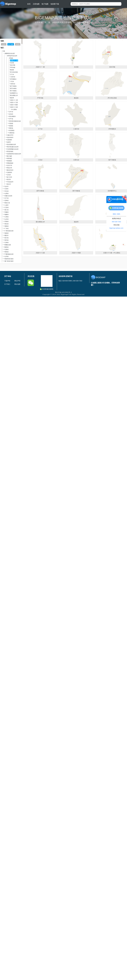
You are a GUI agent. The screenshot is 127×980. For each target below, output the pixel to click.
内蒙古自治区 (8, 196)
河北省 (7, 191)
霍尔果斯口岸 (14, 95)
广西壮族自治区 (9, 231)
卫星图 (4, 44)
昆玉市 (9, 184)
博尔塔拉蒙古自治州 (13, 147)
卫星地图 (36, 4)
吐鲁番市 (10, 140)
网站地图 (17, 284)
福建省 (7, 214)
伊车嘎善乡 (13, 79)
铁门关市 (10, 177)
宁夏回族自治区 (9, 254)
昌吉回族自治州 (11, 144)
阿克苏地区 (10, 151)
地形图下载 (55, 4)
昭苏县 (11, 128)
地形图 (18, 44)
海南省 (7, 233)
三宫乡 (12, 81)
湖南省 (7, 226)
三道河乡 (13, 77)
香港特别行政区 (9, 259)
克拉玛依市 (10, 137)
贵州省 (7, 240)
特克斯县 (12, 130)
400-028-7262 (116, 222)
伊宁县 (11, 119)
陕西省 (7, 247)
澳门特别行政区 (9, 261)
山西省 (7, 193)
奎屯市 (11, 114)
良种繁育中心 (14, 93)
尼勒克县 (12, 133)
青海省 (7, 252)
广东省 (7, 228)
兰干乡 (12, 74)
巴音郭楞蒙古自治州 (13, 149)
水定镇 (12, 63)
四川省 (7, 238)
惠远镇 (12, 70)
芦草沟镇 (13, 67)
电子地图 (45, 4)
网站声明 (17, 281)
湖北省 (7, 224)
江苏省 (7, 207)
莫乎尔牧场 (13, 88)
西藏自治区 (8, 245)
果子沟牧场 (13, 91)
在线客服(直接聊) (47, 289)
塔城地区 (10, 161)
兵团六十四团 (14, 105)
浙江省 (7, 210)
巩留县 (11, 123)
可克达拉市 (10, 182)
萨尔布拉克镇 (14, 72)
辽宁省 (7, 198)
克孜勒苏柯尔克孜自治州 (14, 154)
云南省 (7, 242)
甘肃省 (7, 249)
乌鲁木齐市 (10, 135)
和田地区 (10, 158)
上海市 (7, 205)
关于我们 (7, 284)
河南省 (7, 221)
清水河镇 (13, 65)
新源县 (11, 126)
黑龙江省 (7, 203)
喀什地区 (10, 156)
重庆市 (7, 235)
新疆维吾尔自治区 (10, 53)
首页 (29, 4)
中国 (4, 51)
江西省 (7, 217)
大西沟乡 (13, 84)
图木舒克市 (10, 170)
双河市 (9, 179)
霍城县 (11, 58)
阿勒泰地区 (10, 163)
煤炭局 (12, 98)
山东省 (7, 219)
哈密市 (9, 142)
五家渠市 (10, 172)
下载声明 (7, 281)
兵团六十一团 (14, 60)
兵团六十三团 (14, 102)
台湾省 (7, 256)
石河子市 (10, 165)
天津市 (7, 189)
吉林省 (7, 200)
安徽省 (7, 212)
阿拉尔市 (10, 168)
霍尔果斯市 (12, 116)
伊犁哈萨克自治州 (12, 56)
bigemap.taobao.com (116, 228)
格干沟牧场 (13, 86)
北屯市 (9, 175)
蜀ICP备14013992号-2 (63, 292)
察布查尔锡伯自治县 (15, 121)
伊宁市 (11, 112)
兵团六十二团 (14, 100)
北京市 (7, 186)
